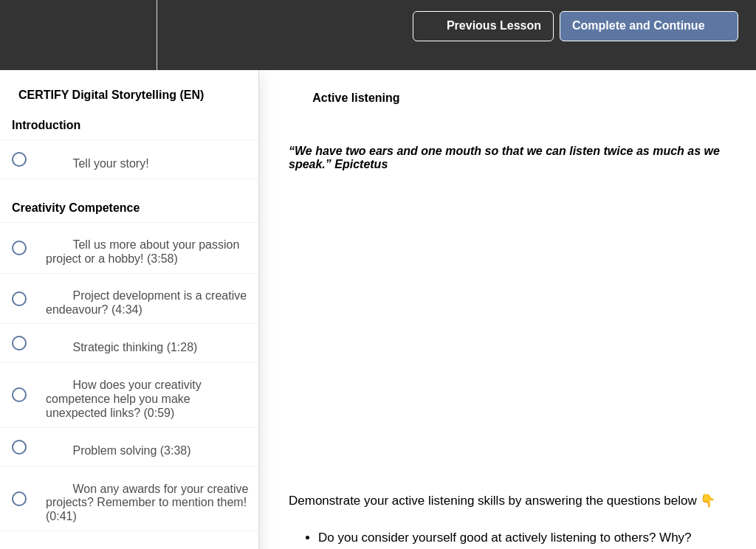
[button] (27, 35)
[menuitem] (129, 35)
